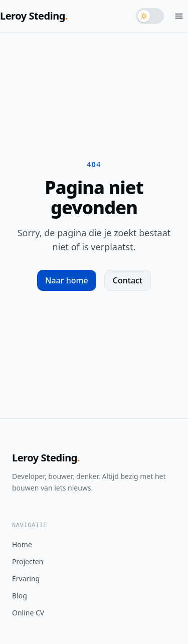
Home (22, 544)
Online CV (28, 613)
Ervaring (26, 579)
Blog (20, 596)
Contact (128, 280)
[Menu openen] (179, 16)
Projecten (28, 561)
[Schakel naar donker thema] (150, 16)
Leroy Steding (34, 16)
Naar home (67, 280)
